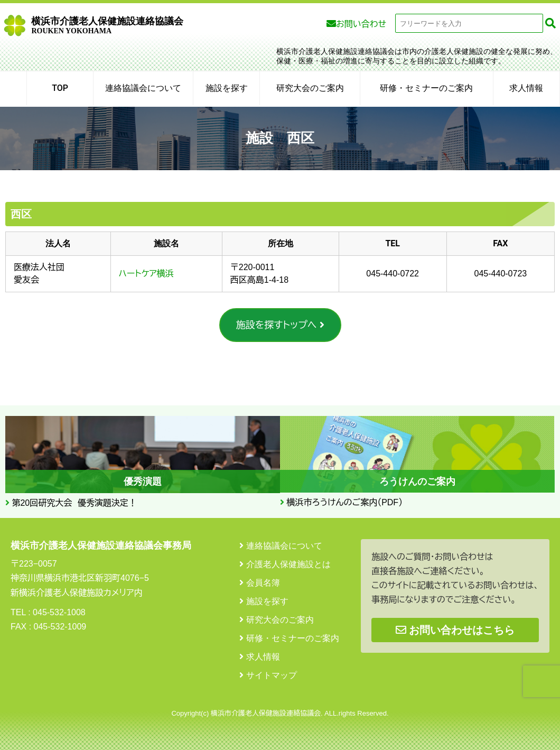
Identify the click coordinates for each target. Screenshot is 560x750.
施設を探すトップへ (277, 325)
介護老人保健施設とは (288, 564)
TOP (60, 88)
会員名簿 (263, 583)
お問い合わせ (361, 24)
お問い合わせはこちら (455, 630)
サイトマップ (272, 675)
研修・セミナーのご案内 (426, 88)
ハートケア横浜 (146, 274)
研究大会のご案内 (310, 88)
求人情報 (526, 88)
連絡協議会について (143, 88)
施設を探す (227, 88)
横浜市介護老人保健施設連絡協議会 (107, 25)
